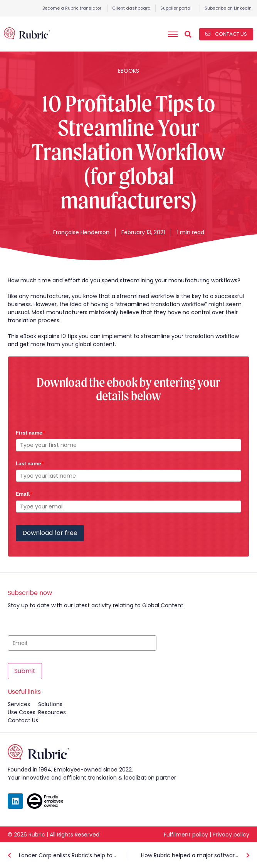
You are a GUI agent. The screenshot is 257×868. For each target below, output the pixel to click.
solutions (50, 704)
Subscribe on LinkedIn (228, 8)
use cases (22, 712)
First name (31, 433)
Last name (30, 463)
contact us (23, 720)
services (19, 704)
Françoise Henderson (81, 232)
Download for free (50, 533)
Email (24, 494)
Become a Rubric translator (72, 8)
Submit (25, 671)
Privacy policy (231, 835)
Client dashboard (131, 8)
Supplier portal (176, 8)
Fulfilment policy (186, 835)
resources (52, 712)
